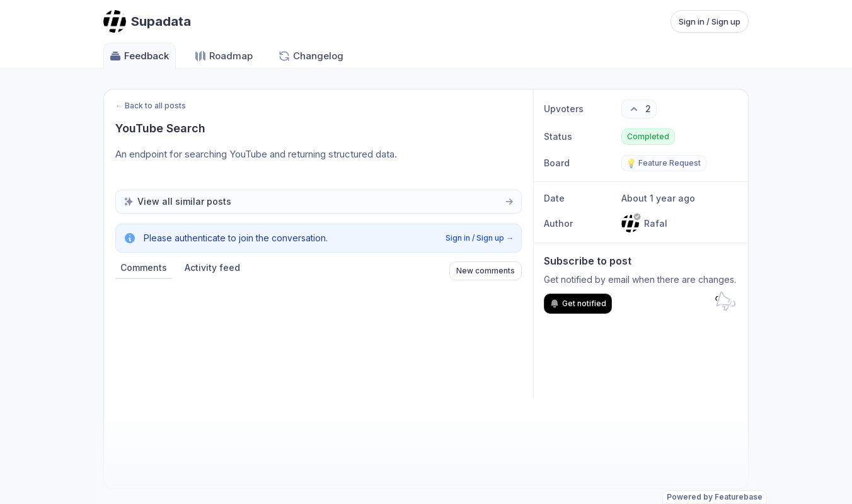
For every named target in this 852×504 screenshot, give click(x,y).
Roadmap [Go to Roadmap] (223, 56)
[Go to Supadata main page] (147, 21)
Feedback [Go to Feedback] (139, 56)
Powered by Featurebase (715, 497)
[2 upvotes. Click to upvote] (639, 109)
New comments (486, 271)
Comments (144, 267)
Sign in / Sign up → (480, 238)
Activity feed (212, 267)
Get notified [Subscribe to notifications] (578, 304)
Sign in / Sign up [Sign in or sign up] (710, 21)
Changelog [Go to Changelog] (311, 56)
